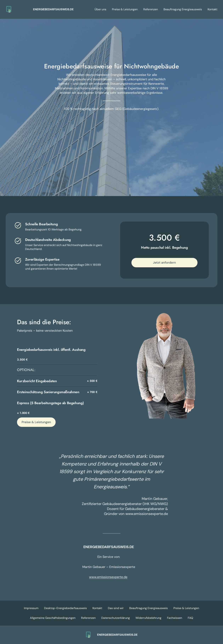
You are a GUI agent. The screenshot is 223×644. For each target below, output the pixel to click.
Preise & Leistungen (36, 422)
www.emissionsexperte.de (108, 577)
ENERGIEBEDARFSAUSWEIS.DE (53, 9)
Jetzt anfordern (164, 263)
